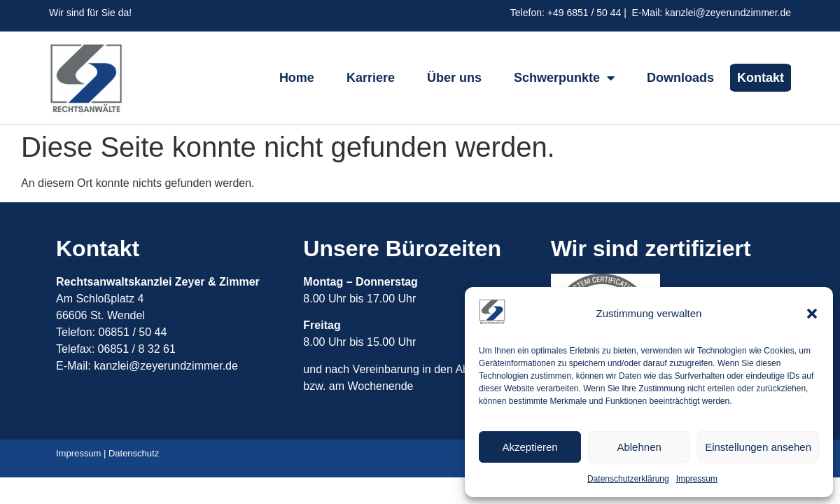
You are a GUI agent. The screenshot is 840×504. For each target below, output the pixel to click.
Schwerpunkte (564, 78)
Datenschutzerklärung (628, 479)
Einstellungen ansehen (758, 447)
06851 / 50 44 (134, 332)
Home (297, 78)
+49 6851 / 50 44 (584, 13)
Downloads (680, 78)
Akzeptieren (530, 447)
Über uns (454, 78)
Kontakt (761, 78)
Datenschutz (134, 453)
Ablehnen (639, 447)
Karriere (371, 78)
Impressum (697, 479)
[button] (812, 314)
